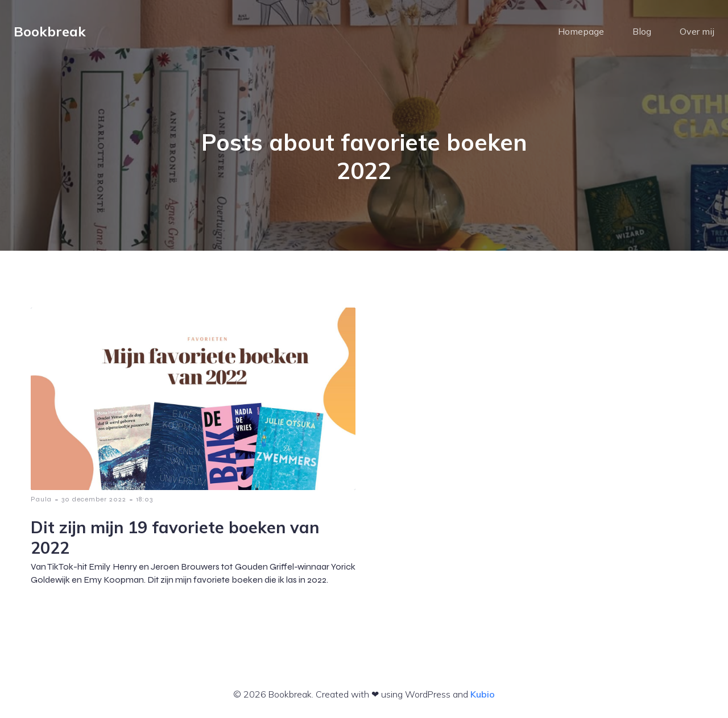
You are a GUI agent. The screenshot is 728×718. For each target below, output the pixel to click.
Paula (41, 499)
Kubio (483, 694)
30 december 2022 (94, 499)
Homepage (581, 31)
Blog (642, 31)
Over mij (697, 31)
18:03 (144, 499)
